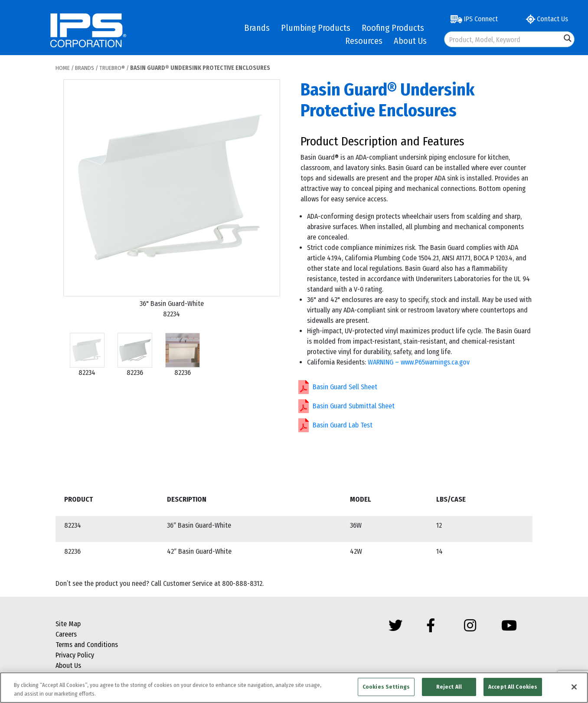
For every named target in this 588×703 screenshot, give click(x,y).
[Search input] (503, 39)
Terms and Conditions (87, 645)
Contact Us (547, 19)
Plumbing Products (316, 28)
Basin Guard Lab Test (343, 425)
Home (63, 68)
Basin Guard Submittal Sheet (354, 406)
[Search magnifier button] (568, 38)
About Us (410, 41)
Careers (66, 634)
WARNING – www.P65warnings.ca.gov (419, 362)
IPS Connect (474, 19)
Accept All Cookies (513, 687)
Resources (364, 41)
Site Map (68, 624)
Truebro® (112, 68)
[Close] (574, 687)
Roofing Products (393, 28)
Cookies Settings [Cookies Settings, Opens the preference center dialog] (386, 687)
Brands (257, 28)
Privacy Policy (75, 655)
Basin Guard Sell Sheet (345, 387)
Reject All (449, 687)
